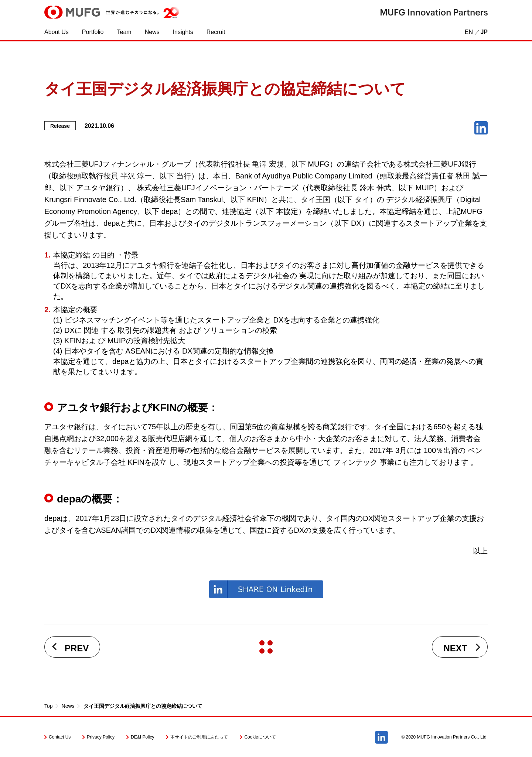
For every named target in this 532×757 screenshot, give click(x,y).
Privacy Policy (101, 737)
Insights (183, 32)
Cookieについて (260, 737)
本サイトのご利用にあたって (199, 737)
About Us (57, 32)
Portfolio (93, 32)
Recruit (216, 32)
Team (124, 32)
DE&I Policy (142, 737)
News (152, 32)
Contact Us (60, 737)
